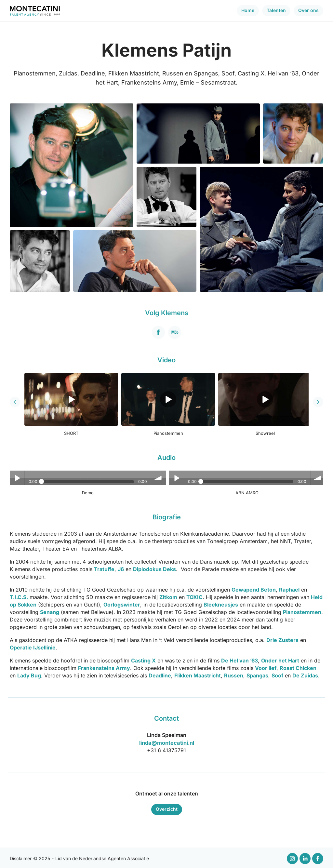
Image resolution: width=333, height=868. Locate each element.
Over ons (308, 10)
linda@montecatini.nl (167, 742)
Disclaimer (21, 857)
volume (158, 478)
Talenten (276, 10)
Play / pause (17, 478)
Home (248, 10)
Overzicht (167, 808)
